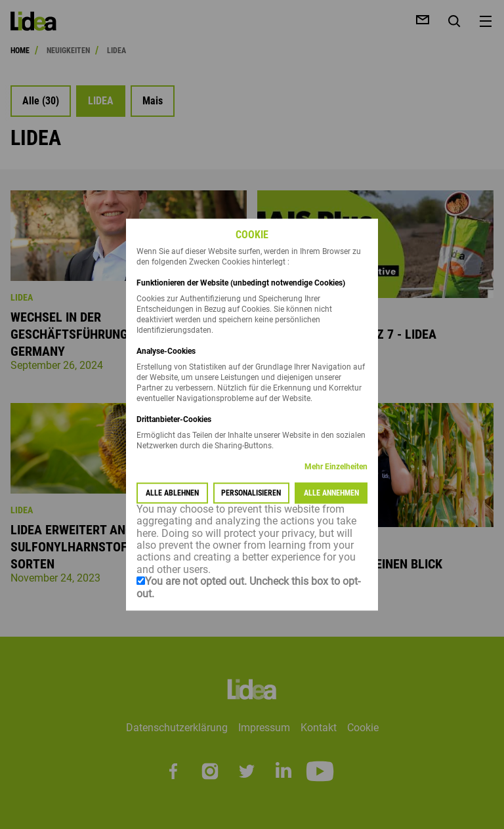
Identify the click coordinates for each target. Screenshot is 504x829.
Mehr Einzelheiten (336, 467)
